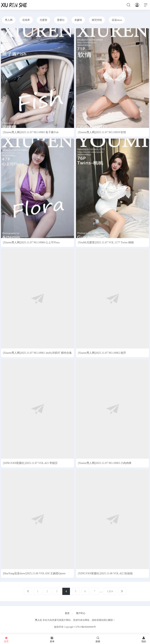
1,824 (110, 591)
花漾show (117, 20)
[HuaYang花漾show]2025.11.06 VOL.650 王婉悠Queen (34, 573)
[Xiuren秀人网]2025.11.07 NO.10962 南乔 (102, 353)
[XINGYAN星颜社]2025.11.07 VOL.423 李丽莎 (30, 463)
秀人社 (38, 620)
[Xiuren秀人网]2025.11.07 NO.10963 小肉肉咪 (105, 463)
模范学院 (97, 20)
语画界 (26, 20)
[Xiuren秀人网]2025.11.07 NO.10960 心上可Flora (31, 242)
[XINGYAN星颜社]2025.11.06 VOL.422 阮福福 (105, 573)
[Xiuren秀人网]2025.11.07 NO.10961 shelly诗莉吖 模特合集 (37, 353)
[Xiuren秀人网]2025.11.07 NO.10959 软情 (102, 132)
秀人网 (9, 20)
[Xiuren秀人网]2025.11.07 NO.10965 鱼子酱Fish (31, 132)
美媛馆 (78, 20)
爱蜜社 (61, 20)
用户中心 (81, 613)
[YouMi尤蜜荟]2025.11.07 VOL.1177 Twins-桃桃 (106, 242)
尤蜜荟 (43, 20)
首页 (67, 613)
